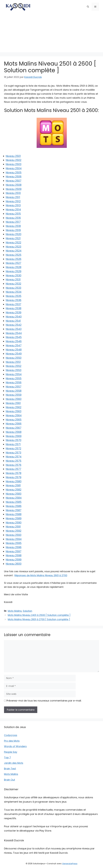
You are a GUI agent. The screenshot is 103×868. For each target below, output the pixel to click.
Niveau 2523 (13, 247)
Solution (27, 611)
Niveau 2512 (13, 201)
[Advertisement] (51, 34)
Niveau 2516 (13, 218)
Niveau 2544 (14, 333)
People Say (11, 752)
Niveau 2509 (14, 189)
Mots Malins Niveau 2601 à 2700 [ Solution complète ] (39, 619)
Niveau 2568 (14, 432)
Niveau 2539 (14, 313)
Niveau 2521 (13, 238)
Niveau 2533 (13, 288)
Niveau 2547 (14, 346)
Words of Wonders (15, 746)
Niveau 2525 (14, 255)
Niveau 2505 (14, 173)
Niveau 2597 (14, 552)
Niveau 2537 (13, 304)
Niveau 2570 (14, 440)
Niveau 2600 (14, 564)
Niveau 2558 (14, 391)
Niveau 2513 (13, 205)
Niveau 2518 (13, 226)
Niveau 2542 (14, 325)
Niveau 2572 (13, 449)
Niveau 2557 (14, 387)
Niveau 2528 (14, 267)
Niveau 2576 (14, 465)
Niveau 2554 (14, 374)
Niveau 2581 (13, 486)
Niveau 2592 (14, 531)
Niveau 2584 (14, 498)
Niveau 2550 (14, 358)
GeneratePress (70, 864)
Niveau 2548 (14, 350)
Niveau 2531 (13, 280)
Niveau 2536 (14, 300)
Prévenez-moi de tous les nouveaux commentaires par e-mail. (44, 701)
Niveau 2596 (14, 547)
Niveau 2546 (14, 341)
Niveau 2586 (14, 506)
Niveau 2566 (14, 424)
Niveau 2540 (14, 317)
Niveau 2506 (14, 177)
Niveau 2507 (14, 181)
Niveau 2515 (13, 214)
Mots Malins (15, 611)
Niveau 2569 (14, 436)
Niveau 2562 (14, 407)
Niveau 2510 (13, 193)
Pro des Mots (12, 741)
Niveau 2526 (14, 259)
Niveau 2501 (13, 156)
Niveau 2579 (14, 477)
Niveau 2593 (14, 535)
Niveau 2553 (14, 370)
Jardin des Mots (14, 763)
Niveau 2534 (14, 292)
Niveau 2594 (14, 539)
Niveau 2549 (14, 354)
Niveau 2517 (13, 222)
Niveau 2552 (14, 366)
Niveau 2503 (14, 164)
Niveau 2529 (14, 271)
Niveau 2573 (13, 453)
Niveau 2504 (14, 168)
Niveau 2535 (14, 296)
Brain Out (10, 780)
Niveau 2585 (14, 502)
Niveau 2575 (14, 461)
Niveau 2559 (14, 395)
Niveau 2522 (13, 243)
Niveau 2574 (14, 457)
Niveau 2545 (14, 337)
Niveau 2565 (14, 420)
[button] (88, 7)
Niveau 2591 (13, 527)
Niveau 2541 (13, 321)
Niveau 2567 (14, 428)
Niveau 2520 (14, 234)
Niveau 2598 (14, 556)
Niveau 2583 (14, 494)
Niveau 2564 (14, 416)
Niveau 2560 (14, 399)
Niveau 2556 (14, 383)
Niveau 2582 (14, 490)
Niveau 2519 (13, 230)
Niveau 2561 (13, 403)
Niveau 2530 (14, 276)
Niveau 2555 (14, 379)
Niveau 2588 (14, 514)
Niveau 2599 (14, 560)
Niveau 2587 (14, 510)
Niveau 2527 (13, 263)
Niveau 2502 (14, 160)
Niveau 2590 (14, 523)
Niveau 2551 (13, 362)
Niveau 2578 (14, 473)
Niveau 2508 (14, 185)
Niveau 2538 (14, 308)
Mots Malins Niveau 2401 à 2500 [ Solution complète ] (39, 615)
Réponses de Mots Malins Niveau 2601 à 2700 (41, 575)
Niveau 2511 (13, 197)
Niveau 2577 (13, 469)
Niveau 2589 (14, 519)
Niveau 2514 (13, 210)
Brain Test (10, 769)
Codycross (11, 735)
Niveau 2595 (14, 543)
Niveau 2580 (14, 482)
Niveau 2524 (14, 251)
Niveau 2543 (14, 329)
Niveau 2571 (13, 444)
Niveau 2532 (13, 284)
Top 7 (7, 757)
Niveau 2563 (14, 411)
